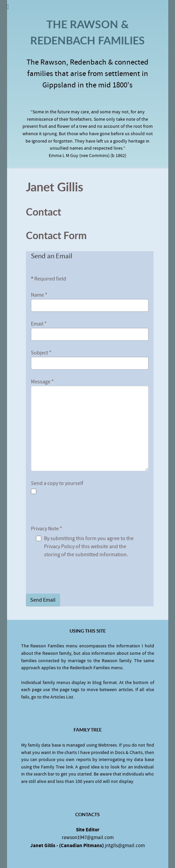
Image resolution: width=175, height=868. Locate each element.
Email (39, 324)
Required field (49, 279)
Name (39, 295)
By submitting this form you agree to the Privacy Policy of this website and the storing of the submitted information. (89, 546)
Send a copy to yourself (57, 483)
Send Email (43, 600)
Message (42, 382)
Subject (41, 353)
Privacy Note (47, 529)
